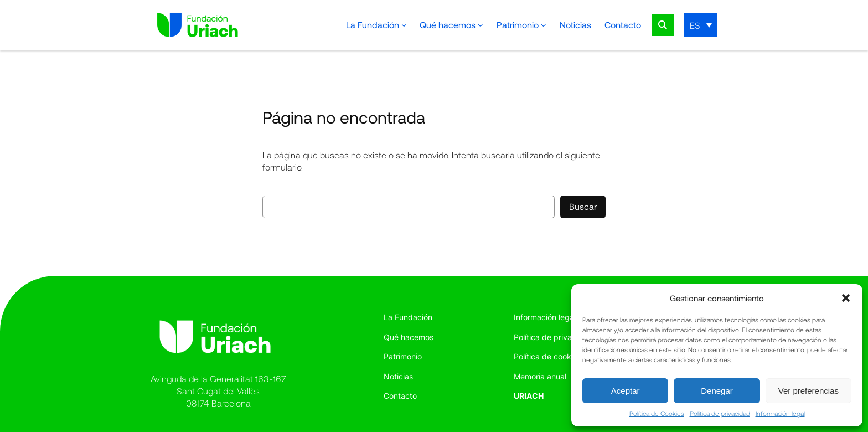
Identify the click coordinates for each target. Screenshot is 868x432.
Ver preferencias (808, 391)
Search (663, 25)
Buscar (583, 206)
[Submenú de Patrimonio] (544, 25)
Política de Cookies (657, 413)
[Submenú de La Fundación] (404, 25)
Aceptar (626, 391)
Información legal (780, 413)
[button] (846, 298)
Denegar (717, 391)
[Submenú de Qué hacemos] (480, 25)
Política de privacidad (720, 413)
